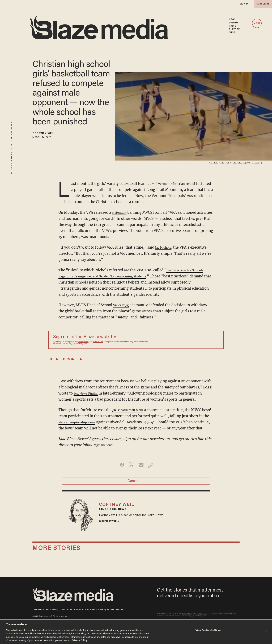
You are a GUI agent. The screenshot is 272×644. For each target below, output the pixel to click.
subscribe (262, 4)
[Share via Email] (141, 472)
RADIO (233, 26)
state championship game (87, 422)
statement (121, 212)
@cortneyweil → (111, 534)
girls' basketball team (131, 410)
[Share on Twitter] (131, 472)
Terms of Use (98, 342)
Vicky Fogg (122, 305)
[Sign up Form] (195, 340)
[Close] (266, 631)
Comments (136, 489)
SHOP (232, 33)
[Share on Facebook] (120, 472)
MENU (257, 23)
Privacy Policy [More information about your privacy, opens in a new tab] (79, 640)
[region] (136, 632)
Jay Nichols (165, 247)
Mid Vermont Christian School (177, 184)
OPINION (234, 23)
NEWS (232, 20)
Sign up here (104, 451)
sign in (244, 4)
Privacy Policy (84, 342)
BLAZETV (234, 30)
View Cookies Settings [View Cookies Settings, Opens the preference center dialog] (208, 631)
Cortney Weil (47, 134)
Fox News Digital (88, 393)
